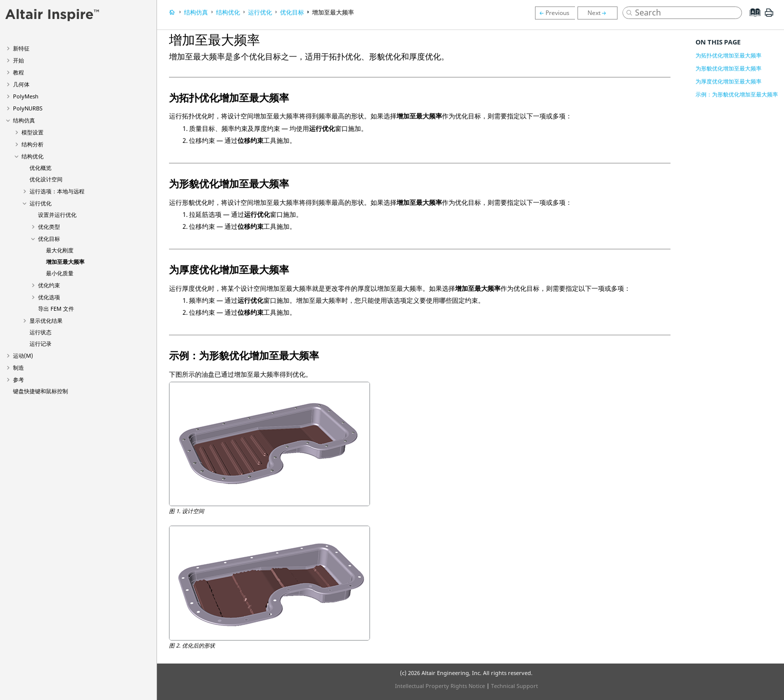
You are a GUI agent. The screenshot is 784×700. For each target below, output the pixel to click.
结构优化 (32, 156)
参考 (18, 379)
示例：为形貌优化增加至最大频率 (737, 94)
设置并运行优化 (57, 215)
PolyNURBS (28, 108)
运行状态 (40, 332)
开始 (18, 60)
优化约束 (49, 285)
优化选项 (49, 297)
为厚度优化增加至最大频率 (728, 81)
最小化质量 (60, 273)
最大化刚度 (60, 250)
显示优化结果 (46, 321)
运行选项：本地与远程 (57, 191)
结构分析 (32, 144)
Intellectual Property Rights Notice (440, 686)
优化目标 (49, 239)
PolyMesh (26, 96)
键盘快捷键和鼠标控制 (40, 391)
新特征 (21, 48)
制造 (18, 367)
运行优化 (40, 203)
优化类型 (49, 227)
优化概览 (40, 168)
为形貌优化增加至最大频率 (728, 68)
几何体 (21, 84)
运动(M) (23, 355)
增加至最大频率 (65, 262)
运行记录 (40, 344)
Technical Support (514, 686)
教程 (18, 72)
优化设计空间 (46, 179)
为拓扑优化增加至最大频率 (728, 55)
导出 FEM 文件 (56, 309)
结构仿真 (24, 120)
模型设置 (32, 132)
